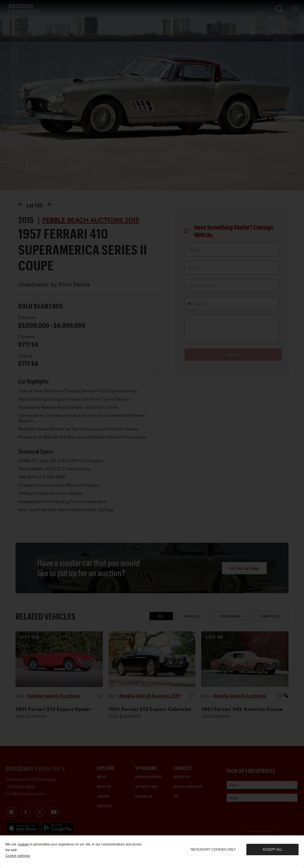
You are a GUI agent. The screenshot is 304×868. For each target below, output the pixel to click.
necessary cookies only (213, 850)
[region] (152, 852)
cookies (23, 844)
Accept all (272, 850)
